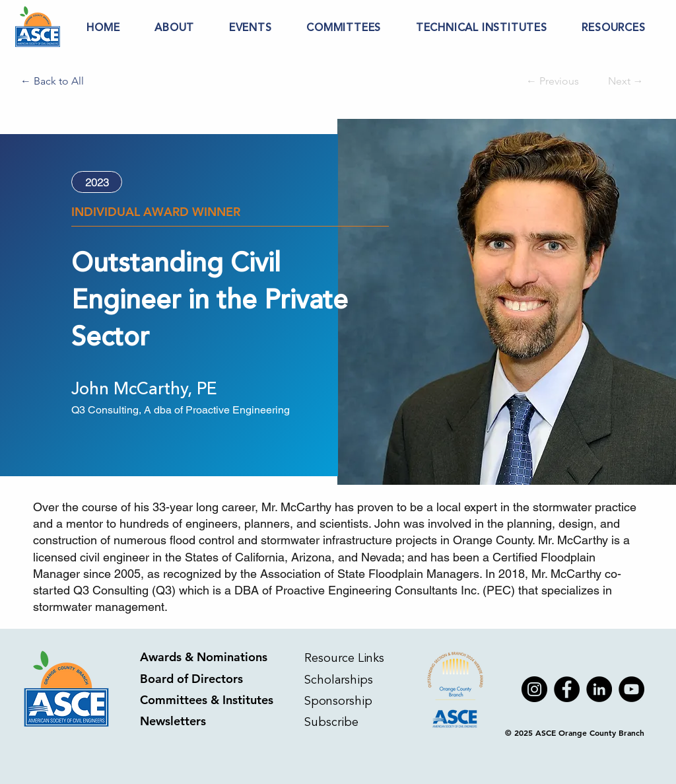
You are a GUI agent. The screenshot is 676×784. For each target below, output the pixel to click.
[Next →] (625, 81)
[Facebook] (567, 689)
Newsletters (173, 721)
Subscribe (333, 722)
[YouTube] (631, 689)
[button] (175, 28)
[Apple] (456, 691)
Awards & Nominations (204, 657)
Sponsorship (338, 701)
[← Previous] (553, 81)
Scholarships (339, 680)
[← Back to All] (52, 81)
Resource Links (344, 658)
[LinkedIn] (599, 689)
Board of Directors (191, 679)
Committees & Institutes (207, 700)
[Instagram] (534, 689)
